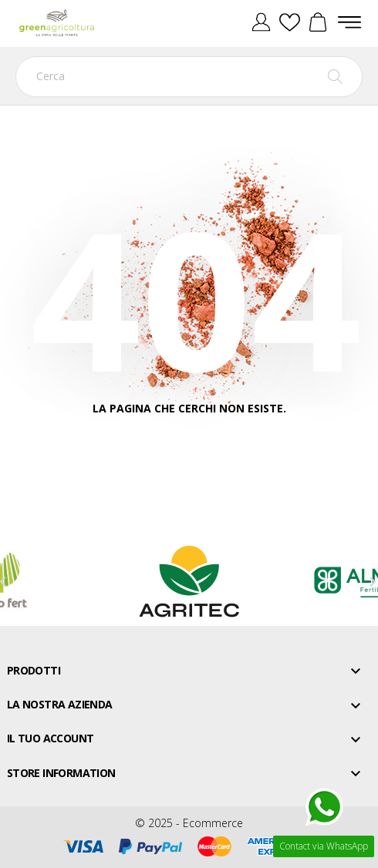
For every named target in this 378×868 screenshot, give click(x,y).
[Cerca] (189, 77)
